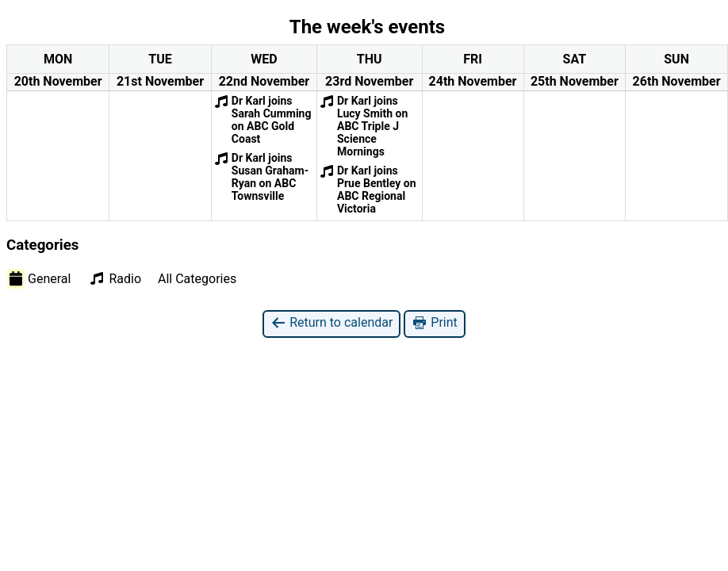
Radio (115, 278)
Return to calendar (331, 323)
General (39, 278)
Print (434, 323)
